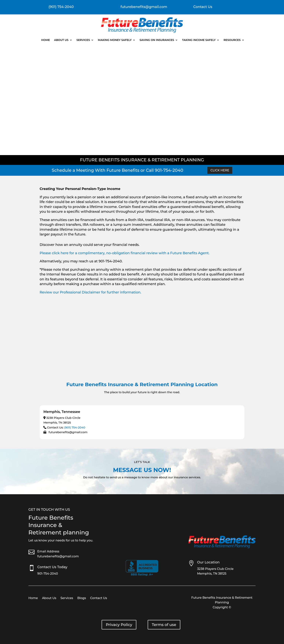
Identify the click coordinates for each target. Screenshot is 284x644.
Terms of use (164, 625)
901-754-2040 (48, 574)
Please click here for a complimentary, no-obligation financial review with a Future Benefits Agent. (125, 253)
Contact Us (203, 7)
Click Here (220, 170)
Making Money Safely (115, 40)
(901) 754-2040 (75, 427)
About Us (61, 40)
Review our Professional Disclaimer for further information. (90, 292)
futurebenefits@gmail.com (58, 556)
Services (83, 40)
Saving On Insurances (157, 40)
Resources (232, 40)
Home (46, 40)
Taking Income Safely (199, 40)
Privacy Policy (119, 625)
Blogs (82, 598)
